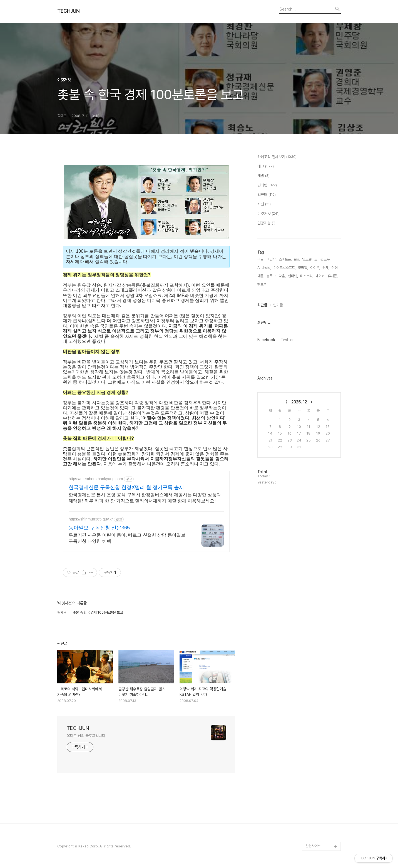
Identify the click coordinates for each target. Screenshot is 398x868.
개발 (263, 176)
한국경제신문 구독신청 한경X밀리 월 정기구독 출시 (126, 487)
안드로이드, (310, 259)
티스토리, (307, 276)
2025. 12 (299, 402)
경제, (326, 268)
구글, (261, 259)
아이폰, (315, 268)
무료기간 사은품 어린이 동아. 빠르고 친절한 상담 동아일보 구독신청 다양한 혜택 (127, 538)
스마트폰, (285, 259)
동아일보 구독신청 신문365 (99, 528)
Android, (264, 268)
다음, (282, 276)
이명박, (272, 259)
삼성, (335, 268)
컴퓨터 (267, 195)
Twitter (287, 340)
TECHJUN (68, 11)
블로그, (272, 276)
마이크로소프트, (285, 268)
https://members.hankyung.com (96, 479)
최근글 (262, 305)
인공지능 (266, 223)
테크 (266, 167)
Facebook (266, 340)
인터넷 (267, 185)
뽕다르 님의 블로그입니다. (87, 736)
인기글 (278, 305)
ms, (297, 259)
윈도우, (325, 259)
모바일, (303, 268)
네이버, (320, 276)
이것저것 (268, 214)
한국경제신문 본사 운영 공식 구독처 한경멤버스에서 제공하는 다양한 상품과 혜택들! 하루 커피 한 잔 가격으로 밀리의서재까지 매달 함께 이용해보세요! (145, 498)
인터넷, (293, 276)
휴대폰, (333, 276)
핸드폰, (262, 285)
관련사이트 (313, 846)
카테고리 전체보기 (277, 157)
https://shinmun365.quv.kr (91, 519)
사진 (264, 204)
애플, (261, 276)
